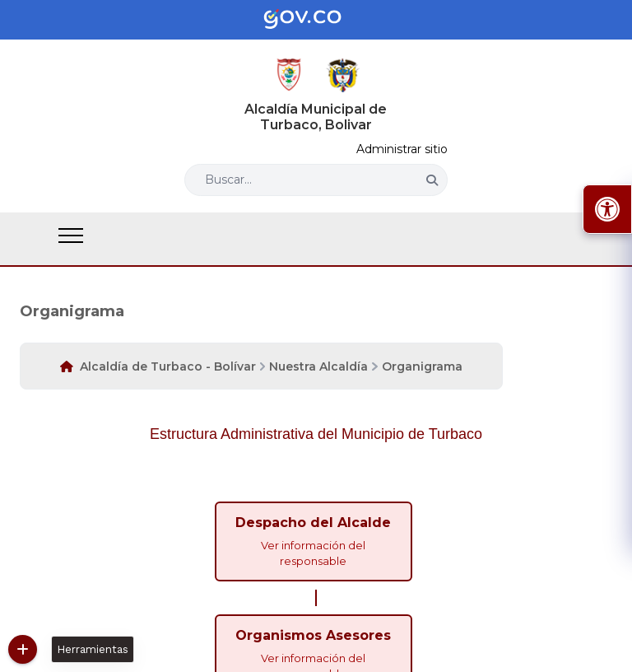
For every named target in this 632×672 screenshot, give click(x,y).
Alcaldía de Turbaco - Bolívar (168, 366)
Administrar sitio (402, 149)
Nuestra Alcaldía (318, 366)
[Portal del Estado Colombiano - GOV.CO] (316, 20)
